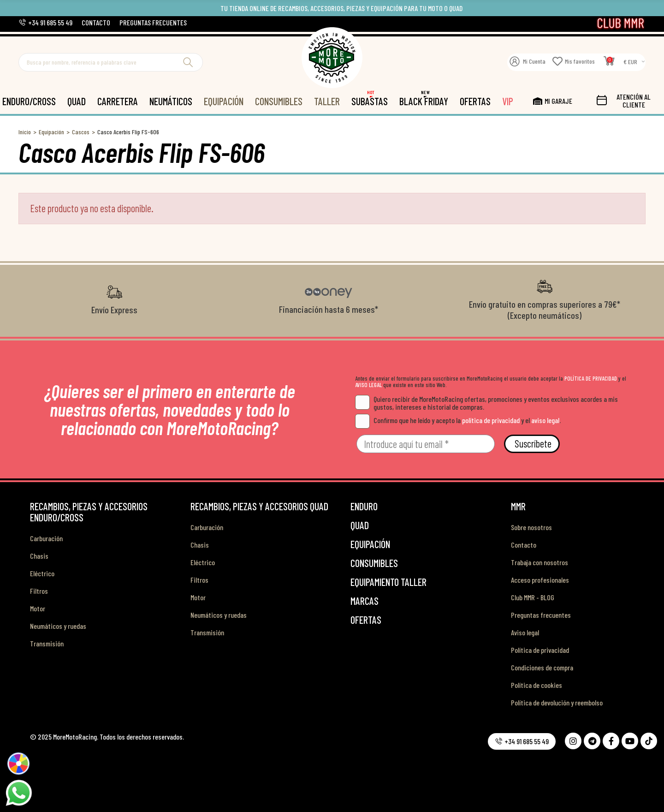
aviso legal (545, 420)
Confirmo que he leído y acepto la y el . (458, 420)
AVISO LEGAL (368, 385)
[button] (45, 22)
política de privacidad (491, 420)
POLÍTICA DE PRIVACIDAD (591, 378)
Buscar (188, 62)
